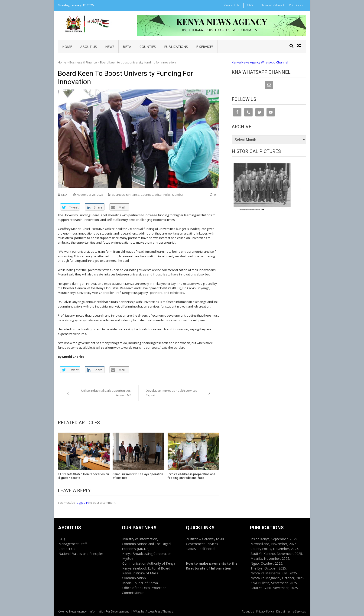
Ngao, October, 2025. (267, 563)
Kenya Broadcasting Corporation (147, 554)
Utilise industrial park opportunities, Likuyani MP (106, 393)
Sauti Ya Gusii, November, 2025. (275, 588)
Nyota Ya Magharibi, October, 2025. (277, 578)
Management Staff (73, 544)
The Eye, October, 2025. (269, 568)
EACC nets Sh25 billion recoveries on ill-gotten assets (83, 476)
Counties (148, 47)
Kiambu (177, 195)
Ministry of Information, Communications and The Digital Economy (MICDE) (146, 544)
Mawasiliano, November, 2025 (273, 544)
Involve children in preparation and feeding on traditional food (191, 476)
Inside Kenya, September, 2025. (274, 539)
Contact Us (232, 5)
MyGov (128, 558)
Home (67, 47)
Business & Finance (83, 62)
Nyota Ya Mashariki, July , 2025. (274, 573)
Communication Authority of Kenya (149, 563)
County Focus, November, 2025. (275, 549)
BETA (127, 47)
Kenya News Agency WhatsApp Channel (260, 62)
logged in (82, 503)
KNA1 (65, 195)
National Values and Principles (282, 5)
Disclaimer (283, 611)
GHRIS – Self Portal (201, 549)
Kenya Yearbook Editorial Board (146, 568)
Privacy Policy (265, 611)
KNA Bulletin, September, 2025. (274, 583)
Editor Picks (163, 195)
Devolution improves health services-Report (172, 393)
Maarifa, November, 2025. (270, 558)
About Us (89, 47)
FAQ (250, 5)
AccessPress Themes (159, 611)
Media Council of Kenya (140, 583)
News (110, 47)
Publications (176, 47)
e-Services (205, 47)
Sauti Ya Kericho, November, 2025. (277, 554)
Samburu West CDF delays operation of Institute (138, 476)
